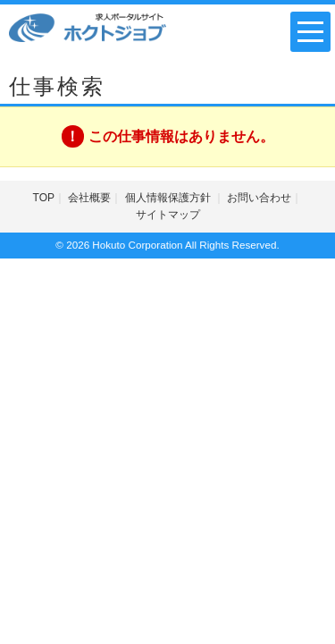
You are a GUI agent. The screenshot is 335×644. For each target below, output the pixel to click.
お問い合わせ (259, 198)
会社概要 (89, 198)
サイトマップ (168, 215)
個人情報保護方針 (169, 198)
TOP (44, 198)
